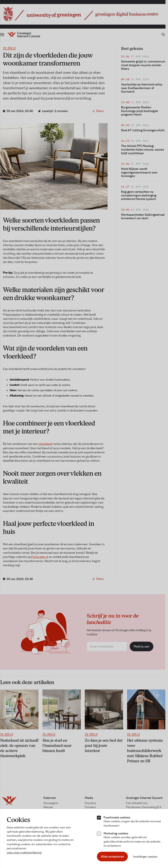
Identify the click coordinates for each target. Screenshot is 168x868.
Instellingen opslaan (145, 857)
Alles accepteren (112, 856)
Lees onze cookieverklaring (24, 852)
